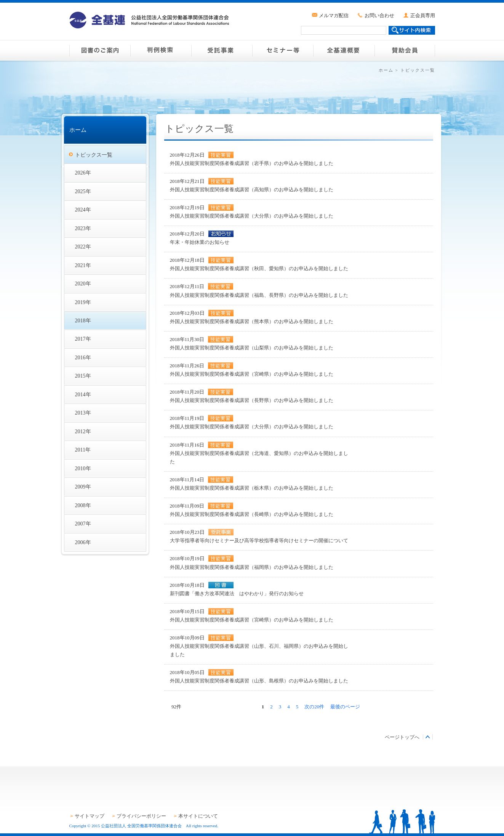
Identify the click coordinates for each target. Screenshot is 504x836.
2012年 (83, 431)
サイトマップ (90, 816)
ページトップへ (402, 737)
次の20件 (314, 707)
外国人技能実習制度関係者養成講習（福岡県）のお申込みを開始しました (252, 567)
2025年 (83, 191)
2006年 (83, 542)
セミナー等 (283, 50)
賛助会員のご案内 (405, 50)
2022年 (83, 247)
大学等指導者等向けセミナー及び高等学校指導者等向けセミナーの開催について (259, 541)
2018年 (83, 320)
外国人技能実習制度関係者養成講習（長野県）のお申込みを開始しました (252, 400)
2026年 (83, 173)
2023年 (83, 228)
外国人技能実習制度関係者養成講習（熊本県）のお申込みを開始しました (252, 321)
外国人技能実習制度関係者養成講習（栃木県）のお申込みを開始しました (252, 488)
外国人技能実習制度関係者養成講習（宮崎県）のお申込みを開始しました (252, 374)
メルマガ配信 (334, 15)
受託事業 (222, 50)
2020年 (83, 283)
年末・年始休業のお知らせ (200, 242)
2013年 (83, 413)
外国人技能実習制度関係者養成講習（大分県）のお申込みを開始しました (252, 216)
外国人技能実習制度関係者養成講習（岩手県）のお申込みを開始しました (252, 163)
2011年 (83, 450)
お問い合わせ (379, 15)
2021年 (83, 265)
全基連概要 (344, 50)
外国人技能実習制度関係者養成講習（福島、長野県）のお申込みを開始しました (259, 295)
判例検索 (161, 50)
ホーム (386, 70)
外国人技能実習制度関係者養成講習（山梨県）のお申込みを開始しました (252, 348)
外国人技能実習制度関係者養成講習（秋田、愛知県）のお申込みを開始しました (259, 268)
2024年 (83, 210)
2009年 (83, 487)
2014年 (83, 394)
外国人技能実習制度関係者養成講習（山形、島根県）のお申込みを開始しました (259, 681)
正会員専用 (423, 15)
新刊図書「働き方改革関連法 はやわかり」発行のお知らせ (237, 593)
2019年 (83, 302)
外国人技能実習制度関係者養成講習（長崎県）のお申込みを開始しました (252, 514)
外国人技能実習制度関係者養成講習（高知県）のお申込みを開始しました (252, 190)
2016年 (83, 357)
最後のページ (345, 707)
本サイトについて (198, 816)
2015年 (83, 376)
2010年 (83, 468)
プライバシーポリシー (141, 816)
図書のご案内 (100, 50)
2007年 (83, 524)
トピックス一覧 (94, 155)
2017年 (83, 339)
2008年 (83, 505)
